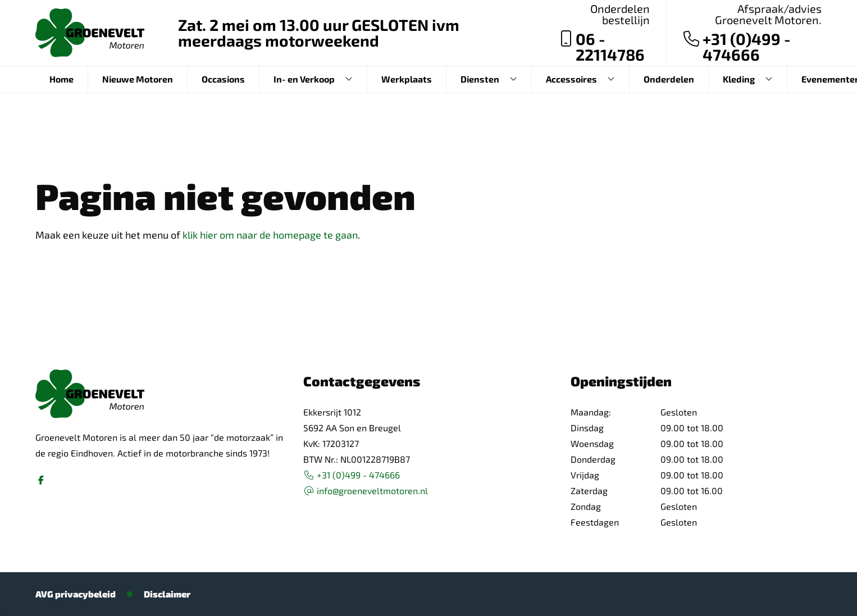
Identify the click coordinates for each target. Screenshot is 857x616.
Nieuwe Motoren (138, 79)
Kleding (739, 79)
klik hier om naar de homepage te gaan (270, 235)
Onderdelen (669, 79)
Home (61, 79)
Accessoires (571, 79)
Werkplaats (407, 79)
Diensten (480, 79)
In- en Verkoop (304, 79)
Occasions (223, 79)
